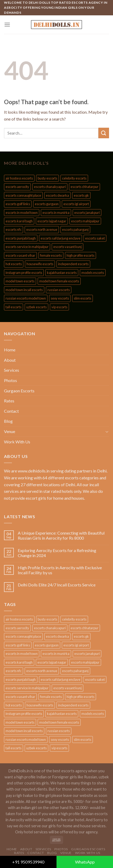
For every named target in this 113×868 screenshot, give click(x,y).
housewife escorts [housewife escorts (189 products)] (40, 264)
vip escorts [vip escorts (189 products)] (59, 307)
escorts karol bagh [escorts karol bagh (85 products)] (19, 221)
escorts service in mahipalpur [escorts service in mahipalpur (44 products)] (27, 247)
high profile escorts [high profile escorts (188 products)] (81, 255)
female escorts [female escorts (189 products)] (51, 255)
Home (10, 350)
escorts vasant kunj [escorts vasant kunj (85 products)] (68, 247)
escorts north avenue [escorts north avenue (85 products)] (42, 229)
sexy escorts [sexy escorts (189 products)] (60, 298)
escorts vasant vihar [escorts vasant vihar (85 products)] (20, 255)
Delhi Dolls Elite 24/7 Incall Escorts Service (57, 585)
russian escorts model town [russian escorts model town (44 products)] (26, 298)
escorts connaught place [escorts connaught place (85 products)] (23, 195)
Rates (9, 401)
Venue (10, 431)
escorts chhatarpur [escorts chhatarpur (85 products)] (84, 187)
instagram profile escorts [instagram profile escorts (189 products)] (24, 273)
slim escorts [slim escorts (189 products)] (82, 298)
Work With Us (17, 442)
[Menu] (7, 24)
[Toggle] (107, 431)
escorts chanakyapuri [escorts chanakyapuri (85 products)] (50, 187)
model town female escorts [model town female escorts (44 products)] (59, 281)
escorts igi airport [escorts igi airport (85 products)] (76, 204)
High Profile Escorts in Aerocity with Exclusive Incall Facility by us (60, 570)
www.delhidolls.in (34, 471)
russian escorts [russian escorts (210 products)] (59, 290)
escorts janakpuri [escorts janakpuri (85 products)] (87, 213)
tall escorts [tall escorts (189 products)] (14, 307)
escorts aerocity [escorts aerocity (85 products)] (17, 187)
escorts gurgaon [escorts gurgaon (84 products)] (47, 204)
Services (12, 370)
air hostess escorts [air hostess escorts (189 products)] (19, 178)
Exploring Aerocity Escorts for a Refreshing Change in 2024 (57, 553)
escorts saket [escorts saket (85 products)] (95, 238)
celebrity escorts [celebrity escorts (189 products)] (74, 178)
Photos (10, 380)
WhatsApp (85, 862)
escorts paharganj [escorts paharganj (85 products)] (75, 229)
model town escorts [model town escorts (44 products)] (20, 281)
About (10, 360)
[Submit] (104, 133)
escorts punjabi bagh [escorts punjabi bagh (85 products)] (21, 238)
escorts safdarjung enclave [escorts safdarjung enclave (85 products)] (60, 238)
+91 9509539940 (28, 862)
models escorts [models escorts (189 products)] (93, 273)
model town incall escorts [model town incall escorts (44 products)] (24, 290)
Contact (11, 411)
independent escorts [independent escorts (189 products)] (73, 264)
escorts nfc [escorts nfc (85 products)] (14, 229)
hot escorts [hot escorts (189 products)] (14, 264)
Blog (8, 421)
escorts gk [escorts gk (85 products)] (81, 195)
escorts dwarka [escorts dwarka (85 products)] (57, 195)
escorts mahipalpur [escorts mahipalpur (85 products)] (85, 221)
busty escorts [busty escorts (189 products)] (47, 178)
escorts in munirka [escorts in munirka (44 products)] (56, 213)
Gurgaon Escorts (19, 391)
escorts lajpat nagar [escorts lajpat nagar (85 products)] (52, 221)
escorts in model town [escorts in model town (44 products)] (22, 213)
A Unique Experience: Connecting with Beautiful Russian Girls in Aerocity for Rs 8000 (61, 535)
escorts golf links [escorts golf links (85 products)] (18, 204)
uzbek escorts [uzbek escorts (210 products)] (36, 307)
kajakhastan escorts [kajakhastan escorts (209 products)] (62, 273)
